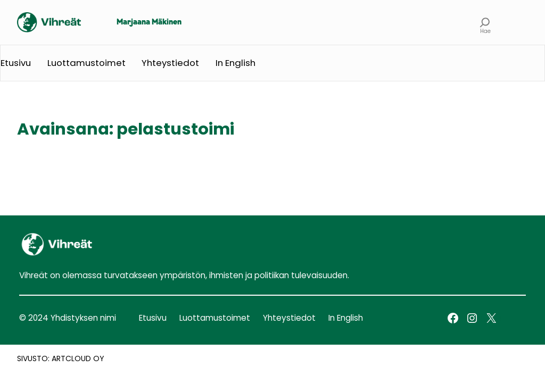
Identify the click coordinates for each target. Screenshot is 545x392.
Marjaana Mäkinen (149, 22)
